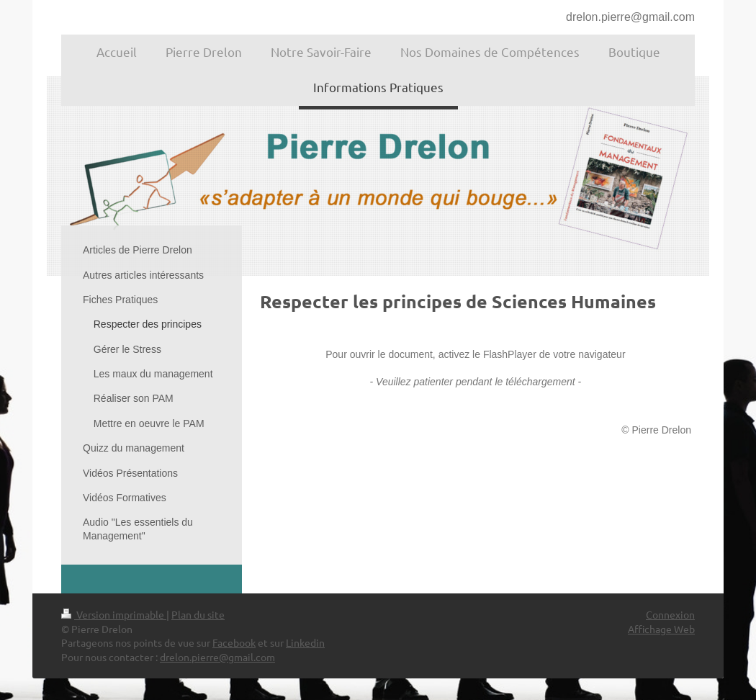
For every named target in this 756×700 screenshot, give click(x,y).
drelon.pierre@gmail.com (630, 17)
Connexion (670, 614)
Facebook (234, 642)
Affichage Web (661, 629)
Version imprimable (114, 614)
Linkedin (305, 642)
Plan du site (198, 614)
